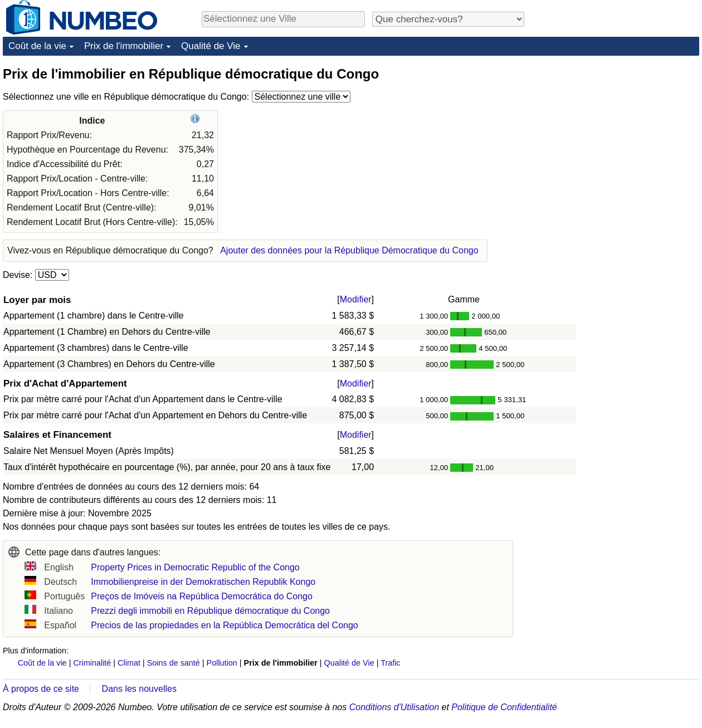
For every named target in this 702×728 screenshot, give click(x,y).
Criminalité (92, 663)
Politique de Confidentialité (504, 707)
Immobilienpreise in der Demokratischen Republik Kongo (203, 582)
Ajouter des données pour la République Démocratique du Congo (349, 250)
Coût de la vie (37, 46)
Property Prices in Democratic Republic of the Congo (195, 567)
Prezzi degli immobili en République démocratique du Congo (210, 611)
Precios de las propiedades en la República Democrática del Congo (224, 625)
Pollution (222, 663)
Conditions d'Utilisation (394, 707)
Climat (129, 663)
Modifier (356, 299)
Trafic (390, 663)
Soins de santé (174, 663)
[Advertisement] (616, 135)
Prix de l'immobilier (124, 46)
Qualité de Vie (211, 46)
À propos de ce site (41, 689)
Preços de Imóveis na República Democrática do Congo (202, 596)
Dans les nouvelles (139, 689)
